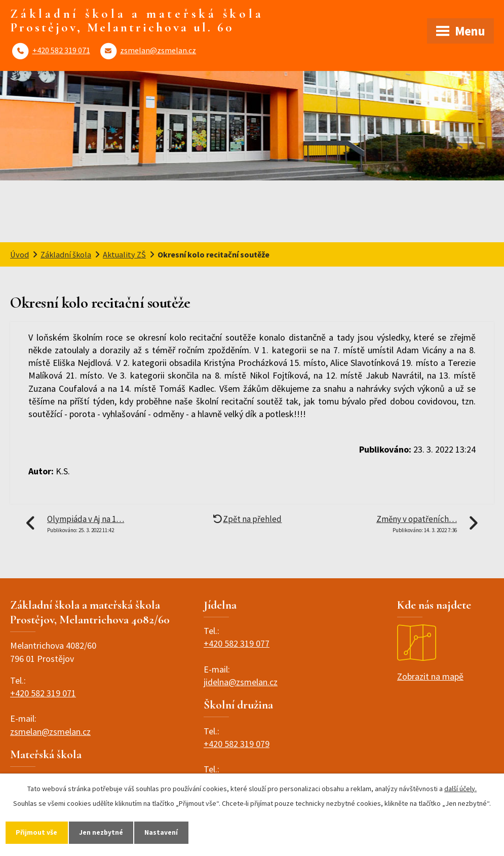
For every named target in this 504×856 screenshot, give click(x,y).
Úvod (20, 254)
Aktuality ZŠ (124, 254)
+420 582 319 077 (237, 643)
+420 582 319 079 (237, 744)
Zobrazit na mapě (430, 653)
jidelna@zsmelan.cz (241, 682)
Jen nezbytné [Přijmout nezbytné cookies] (103, 832)
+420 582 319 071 (61, 50)
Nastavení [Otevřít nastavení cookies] (164, 832)
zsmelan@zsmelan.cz (158, 50)
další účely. (460, 788)
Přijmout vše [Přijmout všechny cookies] (37, 832)
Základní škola (66, 254)
